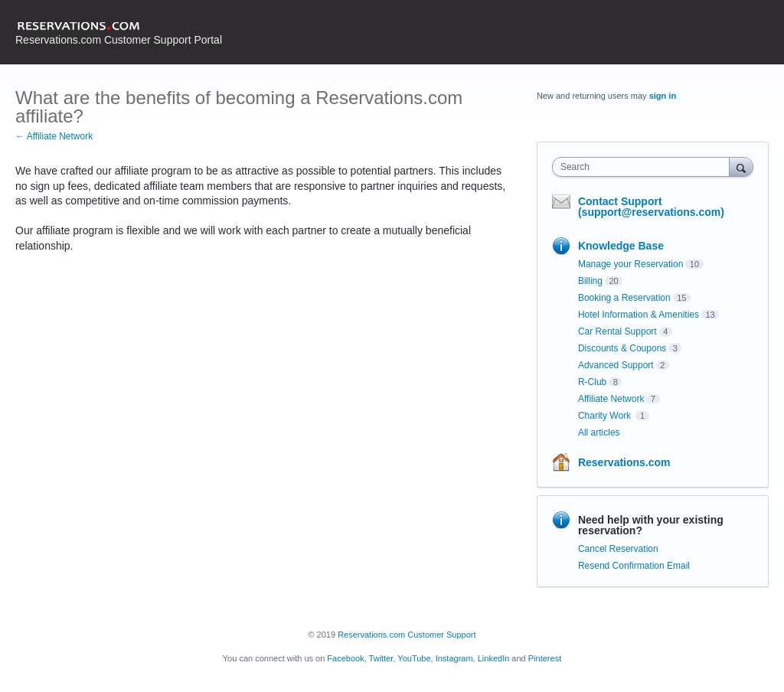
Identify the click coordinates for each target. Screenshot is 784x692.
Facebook (345, 658)
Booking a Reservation (624, 298)
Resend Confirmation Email (634, 566)
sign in (663, 96)
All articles (599, 432)
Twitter (381, 658)
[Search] (741, 166)
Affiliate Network (611, 399)
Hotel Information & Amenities (639, 315)
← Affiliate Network (54, 136)
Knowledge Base (621, 246)
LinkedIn (494, 658)
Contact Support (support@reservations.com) (651, 207)
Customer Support (441, 635)
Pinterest (545, 658)
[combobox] (644, 167)
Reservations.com (624, 462)
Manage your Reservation (630, 264)
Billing (590, 281)
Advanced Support (616, 365)
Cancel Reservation (618, 549)
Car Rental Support (617, 331)
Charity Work (606, 416)
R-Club (592, 382)
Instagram (454, 658)
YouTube (414, 658)
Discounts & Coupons (622, 348)
